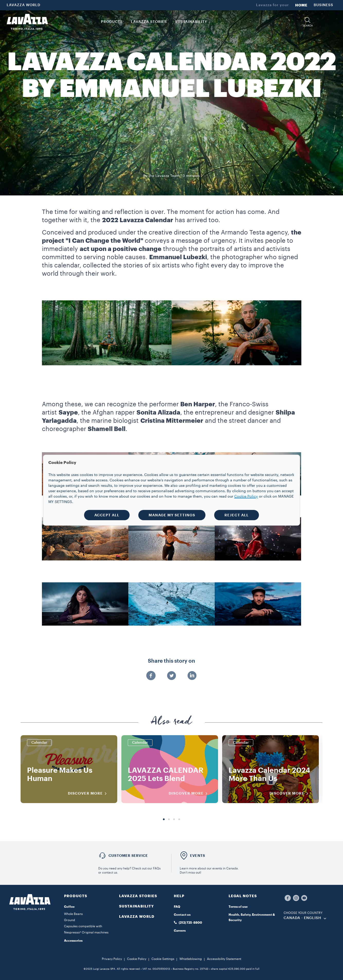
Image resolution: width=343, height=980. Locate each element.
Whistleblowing (191, 959)
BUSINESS (323, 5)
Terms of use (238, 907)
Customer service (128, 856)
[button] (308, 22)
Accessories (73, 941)
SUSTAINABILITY (137, 906)
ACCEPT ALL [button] (107, 515)
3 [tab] (174, 820)
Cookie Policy (137, 959)
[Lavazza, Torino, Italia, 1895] (27, 22)
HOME (301, 5)
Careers (180, 931)
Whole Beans (73, 914)
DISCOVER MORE (89, 794)
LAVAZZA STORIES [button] (149, 22)
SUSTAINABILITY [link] (191, 22)
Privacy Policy (112, 959)
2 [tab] (169, 820)
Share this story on (171, 661)
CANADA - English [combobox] (303, 918)
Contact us (182, 915)
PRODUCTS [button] (112, 22)
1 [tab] (164, 820)
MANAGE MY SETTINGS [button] (172, 515)
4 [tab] (179, 820)
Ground (70, 920)
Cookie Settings (163, 959)
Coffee (69, 907)
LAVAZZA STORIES (138, 896)
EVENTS (197, 856)
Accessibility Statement (224, 959)
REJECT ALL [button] (237, 515)
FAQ (177, 907)
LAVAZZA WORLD (24, 5)
